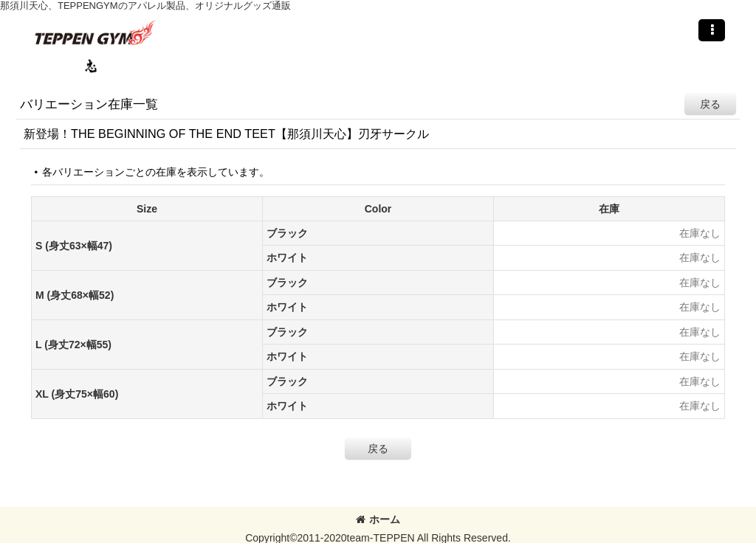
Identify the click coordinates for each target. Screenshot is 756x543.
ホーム (378, 519)
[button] (712, 30)
